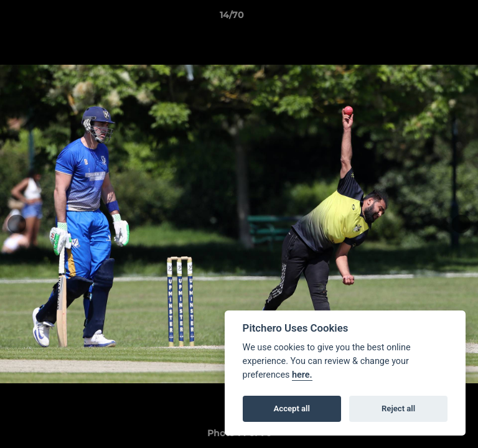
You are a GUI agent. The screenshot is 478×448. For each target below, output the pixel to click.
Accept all (292, 408)
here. (302, 375)
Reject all (398, 408)
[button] (433, 18)
